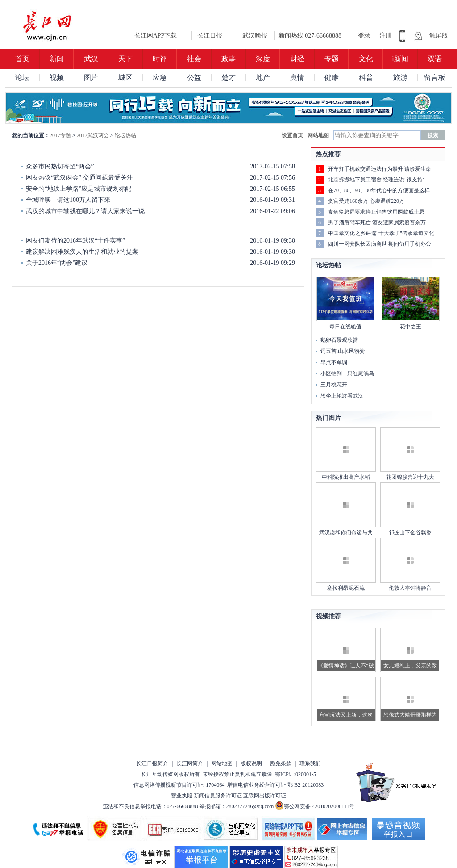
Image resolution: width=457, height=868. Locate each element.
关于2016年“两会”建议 (57, 263)
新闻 (57, 59)
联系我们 (310, 763)
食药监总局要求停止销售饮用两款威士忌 (376, 212)
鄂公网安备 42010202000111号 (315, 806)
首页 (22, 59)
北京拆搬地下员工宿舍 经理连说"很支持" (376, 180)
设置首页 (292, 135)
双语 (435, 59)
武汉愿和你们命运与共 (346, 533)
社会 (194, 59)
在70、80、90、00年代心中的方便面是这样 (379, 190)
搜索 (433, 135)
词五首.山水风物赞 (343, 351)
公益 (194, 78)
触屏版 (439, 36)
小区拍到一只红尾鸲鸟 (347, 373)
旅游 (400, 78)
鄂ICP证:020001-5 (295, 774)
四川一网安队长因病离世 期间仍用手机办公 (380, 244)
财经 (297, 59)
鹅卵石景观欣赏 (339, 340)
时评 (160, 59)
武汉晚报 (256, 36)
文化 (366, 59)
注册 (386, 36)
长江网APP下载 (156, 36)
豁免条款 (281, 763)
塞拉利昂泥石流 (346, 588)
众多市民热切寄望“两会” (60, 166)
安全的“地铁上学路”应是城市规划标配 (79, 189)
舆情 (297, 78)
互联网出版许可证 (265, 796)
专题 (332, 59)
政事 (228, 59)
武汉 (91, 59)
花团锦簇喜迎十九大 (410, 477)
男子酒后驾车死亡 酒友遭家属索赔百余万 (377, 222)
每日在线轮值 (345, 327)
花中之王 (411, 327)
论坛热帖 (125, 135)
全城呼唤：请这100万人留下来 (68, 200)
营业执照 (182, 796)
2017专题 (60, 135)
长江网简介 (190, 763)
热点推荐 (328, 154)
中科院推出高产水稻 (346, 477)
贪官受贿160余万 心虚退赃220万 (366, 201)
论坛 (22, 78)
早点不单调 (334, 362)
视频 (57, 78)
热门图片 (328, 418)
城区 (125, 78)
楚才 (228, 78)
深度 (263, 59)
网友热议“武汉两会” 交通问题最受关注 (79, 178)
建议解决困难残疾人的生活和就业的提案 (82, 252)
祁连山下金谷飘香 (410, 533)
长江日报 (211, 36)
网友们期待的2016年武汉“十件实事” (75, 241)
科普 (366, 78)
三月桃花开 (334, 385)
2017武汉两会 (93, 135)
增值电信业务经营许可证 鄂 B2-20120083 (275, 785)
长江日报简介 (152, 763)
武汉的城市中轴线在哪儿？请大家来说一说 (85, 211)
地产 (263, 78)
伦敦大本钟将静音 (410, 588)
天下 (125, 59)
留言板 (435, 78)
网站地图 (318, 135)
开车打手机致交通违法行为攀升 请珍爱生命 (380, 169)
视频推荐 (328, 616)
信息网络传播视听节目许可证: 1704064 (179, 785)
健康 (332, 78)
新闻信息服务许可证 (218, 796)
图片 (91, 78)
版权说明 (251, 763)
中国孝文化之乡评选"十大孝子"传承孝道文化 (381, 233)
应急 (160, 78)
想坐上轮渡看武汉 (342, 396)
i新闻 (400, 59)
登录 (365, 36)
